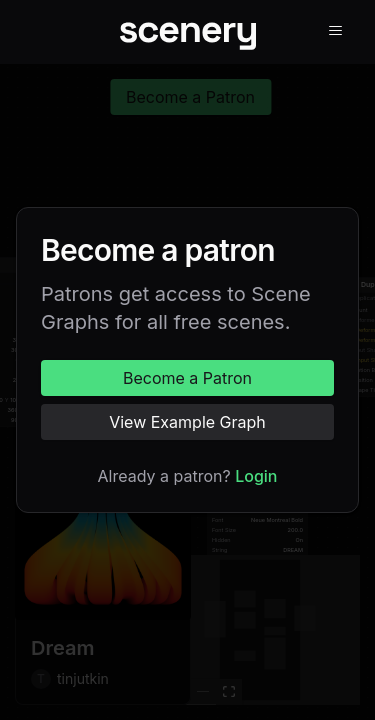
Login (256, 476)
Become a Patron (187, 378)
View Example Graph (187, 422)
